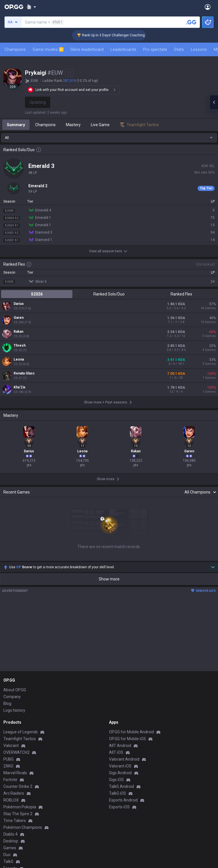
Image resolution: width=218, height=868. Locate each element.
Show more (109, 579)
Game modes (48, 49)
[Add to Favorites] (69, 73)
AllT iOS (116, 752)
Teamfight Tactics (20, 739)
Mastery (73, 125)
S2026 (37, 294)
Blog (7, 703)
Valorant (11, 746)
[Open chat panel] (214, 102)
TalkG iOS (118, 793)
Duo (7, 855)
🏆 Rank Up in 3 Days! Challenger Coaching (118, 35)
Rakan (18, 332)
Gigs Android (120, 773)
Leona (19, 359)
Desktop (11, 841)
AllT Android (120, 746)
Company (12, 697)
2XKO (8, 766)
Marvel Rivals (15, 773)
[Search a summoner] (191, 22)
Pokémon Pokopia (20, 807)
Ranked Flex (181, 294)
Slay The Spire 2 (18, 814)
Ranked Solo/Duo (109, 294)
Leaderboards (123, 49)
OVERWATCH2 (16, 752)
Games (10, 848)
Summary (16, 125)
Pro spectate (155, 49)
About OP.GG (15, 690)
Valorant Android (124, 759)
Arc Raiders (14, 793)
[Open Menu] (208, 7)
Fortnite (10, 780)
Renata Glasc (24, 373)
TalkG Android (121, 786)
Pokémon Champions (23, 827)
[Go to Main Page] (14, 7)
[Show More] (31, 7)
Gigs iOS (116, 780)
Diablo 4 (11, 834)
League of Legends (21, 732)
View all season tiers (109, 251)
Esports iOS (119, 807)
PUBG (9, 759)
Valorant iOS (120, 766)
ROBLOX (11, 800)
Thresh (20, 345)
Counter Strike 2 (18, 786)
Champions (15, 49)
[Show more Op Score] (213, 567)
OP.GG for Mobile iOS (127, 739)
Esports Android (123, 800)
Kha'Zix (19, 387)
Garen (19, 318)
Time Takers (15, 821)
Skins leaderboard (87, 49)
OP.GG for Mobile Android (131, 732)
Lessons (199, 49)
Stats (179, 49)
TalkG (8, 861)
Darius (19, 304)
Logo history (14, 710)
